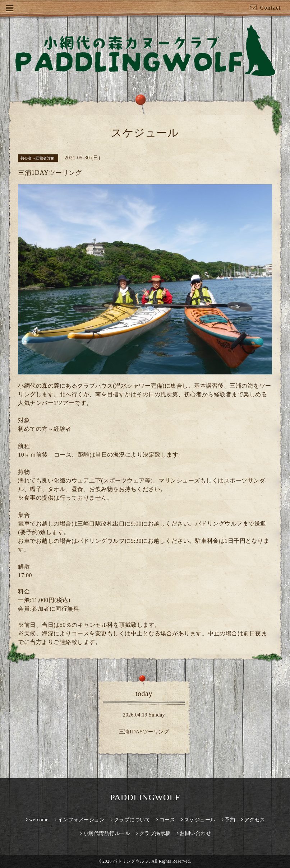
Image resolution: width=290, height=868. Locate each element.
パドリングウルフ (131, 861)
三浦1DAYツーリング (144, 732)
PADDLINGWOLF (145, 797)
